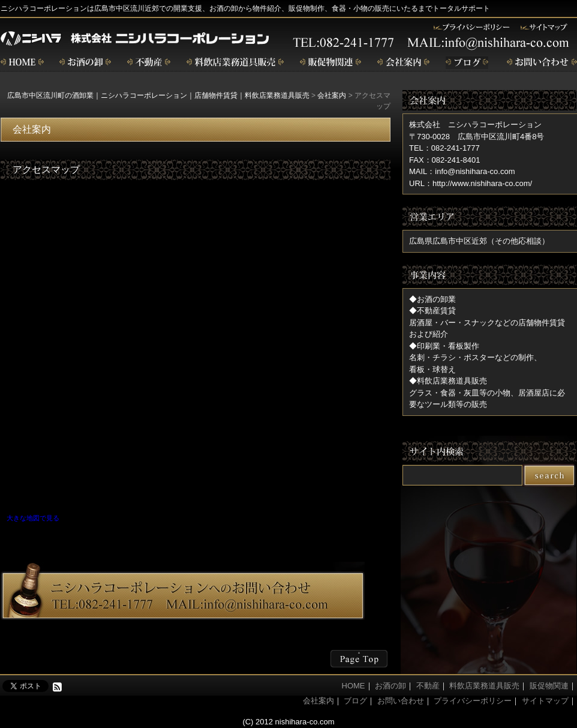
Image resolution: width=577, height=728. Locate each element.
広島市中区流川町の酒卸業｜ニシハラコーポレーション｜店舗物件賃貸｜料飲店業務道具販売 (158, 95)
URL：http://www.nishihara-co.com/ (471, 183)
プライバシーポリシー (473, 701)
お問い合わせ (542, 63)
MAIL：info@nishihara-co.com (462, 171)
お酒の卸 (85, 63)
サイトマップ (545, 701)
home (22, 63)
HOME (354, 686)
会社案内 (403, 63)
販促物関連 (330, 63)
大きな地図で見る (33, 518)
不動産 (149, 63)
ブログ (468, 63)
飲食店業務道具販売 (235, 63)
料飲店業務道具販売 (484, 686)
